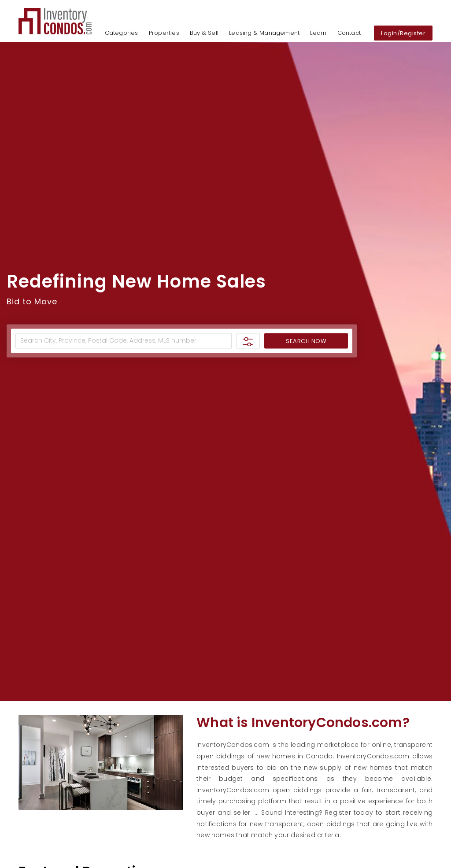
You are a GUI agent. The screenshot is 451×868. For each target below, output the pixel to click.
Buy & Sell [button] (204, 33)
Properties (164, 33)
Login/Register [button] (403, 34)
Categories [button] (122, 33)
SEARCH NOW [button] (306, 341)
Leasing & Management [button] (264, 33)
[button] (55, 20)
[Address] (124, 341)
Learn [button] (318, 33)
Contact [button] (349, 33)
